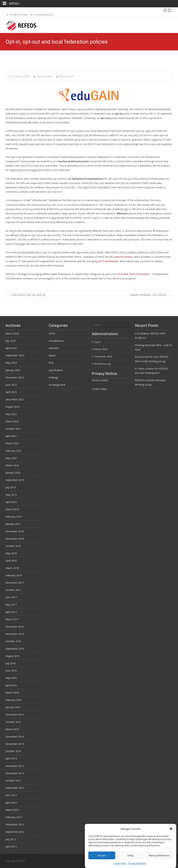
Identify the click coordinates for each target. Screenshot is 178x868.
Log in (97, 342)
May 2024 (11, 363)
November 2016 (15, 634)
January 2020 (13, 473)
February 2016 (14, 700)
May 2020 (11, 458)
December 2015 (15, 715)
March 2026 (12, 333)
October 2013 (13, 781)
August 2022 (13, 407)
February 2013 (14, 817)
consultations (56, 341)
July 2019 (11, 487)
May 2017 (11, 605)
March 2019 (12, 509)
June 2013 (11, 795)
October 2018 (13, 546)
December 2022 (15, 399)
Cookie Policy (120, 863)
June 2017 (11, 597)
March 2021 (12, 443)
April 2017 (11, 612)
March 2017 (12, 619)
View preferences (159, 855)
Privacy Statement (137, 863)
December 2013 (15, 766)
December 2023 (15, 377)
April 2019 (11, 502)
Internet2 (54, 348)
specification (56, 370)
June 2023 (11, 385)
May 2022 (11, 414)
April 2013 (11, 803)
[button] (171, 829)
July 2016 (11, 663)
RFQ (51, 363)
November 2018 (15, 539)
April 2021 (11, 436)
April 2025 (11, 348)
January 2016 (13, 707)
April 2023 (11, 392)
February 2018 (14, 575)
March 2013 (12, 810)
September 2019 (15, 480)
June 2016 (11, 671)
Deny (131, 855)
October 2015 (13, 722)
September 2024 (15, 355)
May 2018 (11, 553)
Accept (102, 855)
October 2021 (13, 429)
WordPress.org (102, 364)
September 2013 (15, 788)
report (52, 355)
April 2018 (11, 561)
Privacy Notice (100, 380)
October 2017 (13, 590)
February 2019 (14, 517)
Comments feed (103, 356)
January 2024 (13, 370)
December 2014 (15, 737)
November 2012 (15, 824)
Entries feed (101, 349)
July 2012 (11, 839)
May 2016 (11, 678)
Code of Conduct (123, 257)
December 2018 (15, 531)
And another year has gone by (27, 295)
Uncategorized (44, 76)
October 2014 (13, 751)
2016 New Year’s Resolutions (133, 274)
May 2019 (11, 495)
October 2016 (13, 641)
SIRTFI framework (108, 261)
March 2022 (12, 421)
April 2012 (11, 847)
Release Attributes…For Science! (150, 295)
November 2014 (15, 744)
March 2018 (12, 568)
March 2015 (12, 729)
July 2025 (11, 341)
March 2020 (12, 465)
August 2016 (13, 656)
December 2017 (15, 583)
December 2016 (15, 627)
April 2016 (11, 685)
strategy (53, 377)
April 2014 (11, 758)
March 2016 (12, 693)
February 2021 (14, 451)
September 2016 (15, 649)
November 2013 (15, 773)
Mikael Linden (66, 76)
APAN (52, 333)
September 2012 (15, 832)
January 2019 (13, 524)
